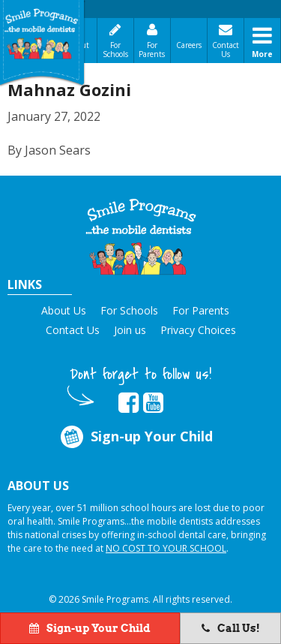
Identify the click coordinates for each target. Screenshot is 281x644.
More (262, 54)
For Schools (115, 50)
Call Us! (231, 628)
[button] (141, 237)
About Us (64, 310)
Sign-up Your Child (136, 436)
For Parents (152, 50)
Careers (189, 45)
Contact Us (226, 50)
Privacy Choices (198, 330)
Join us (130, 330)
